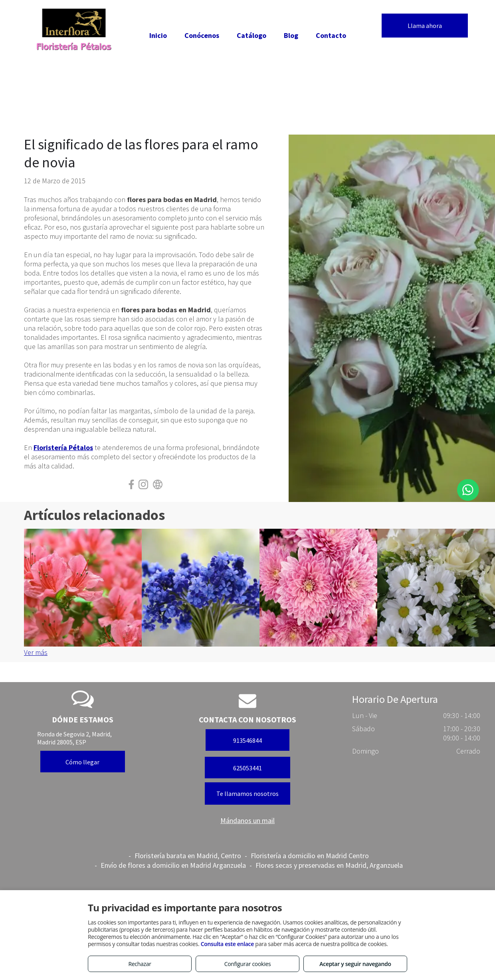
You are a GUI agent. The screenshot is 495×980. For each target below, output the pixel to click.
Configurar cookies (248, 964)
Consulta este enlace (227, 944)
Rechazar (140, 964)
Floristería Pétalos (63, 447)
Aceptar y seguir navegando (355, 964)
